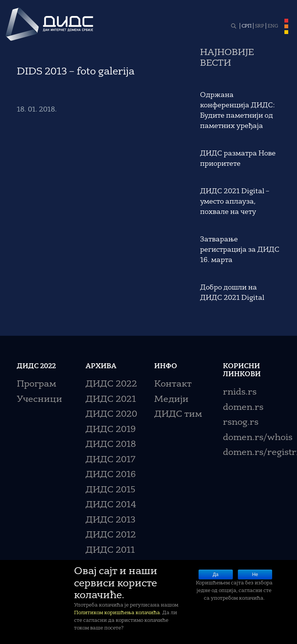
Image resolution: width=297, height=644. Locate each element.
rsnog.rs (241, 423)
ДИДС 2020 (111, 415)
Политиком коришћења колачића (117, 613)
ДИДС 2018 (111, 445)
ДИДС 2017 (111, 460)
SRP (260, 26)
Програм (36, 384)
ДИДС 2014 (111, 505)
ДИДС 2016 (111, 475)
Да (215, 574)
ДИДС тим (178, 415)
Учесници (40, 400)
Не (255, 574)
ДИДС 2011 (110, 551)
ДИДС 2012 (111, 535)
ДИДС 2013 (111, 520)
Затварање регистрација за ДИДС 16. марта (240, 250)
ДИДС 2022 (111, 384)
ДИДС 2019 (111, 430)
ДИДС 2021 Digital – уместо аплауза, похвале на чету (235, 202)
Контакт (173, 384)
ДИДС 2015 (111, 490)
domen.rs (243, 408)
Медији (171, 400)
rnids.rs (240, 392)
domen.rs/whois (258, 438)
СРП (247, 26)
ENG (273, 26)
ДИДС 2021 (111, 400)
